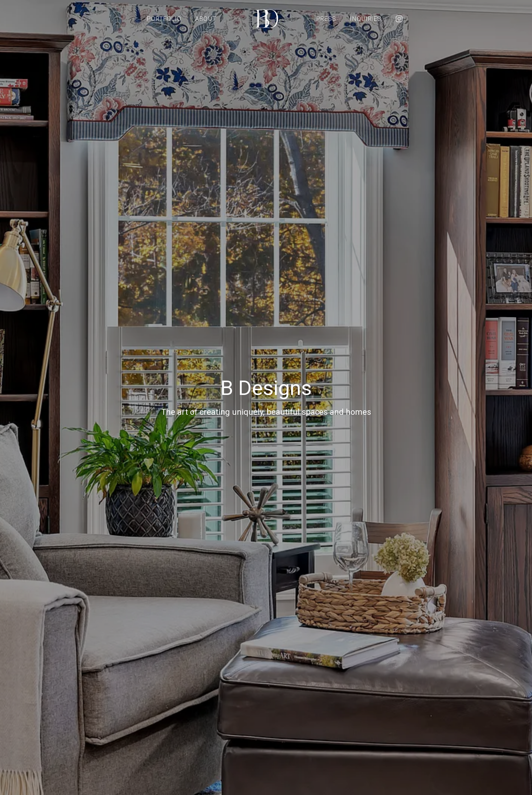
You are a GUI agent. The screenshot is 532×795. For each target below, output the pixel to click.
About (206, 19)
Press (326, 19)
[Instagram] (399, 19)
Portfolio (164, 19)
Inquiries (366, 19)
